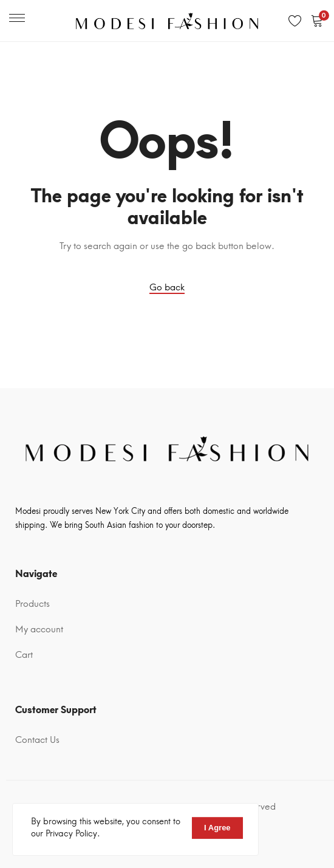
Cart (24, 655)
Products (32, 604)
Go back (167, 287)
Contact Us (37, 740)
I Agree (217, 828)
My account (39, 629)
